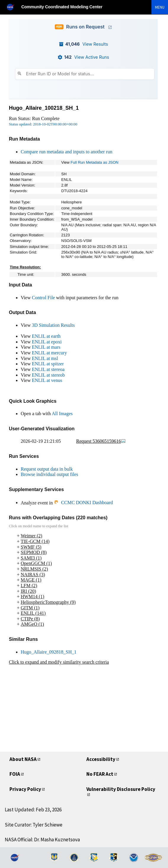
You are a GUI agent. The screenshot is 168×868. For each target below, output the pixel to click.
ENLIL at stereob (48, 375)
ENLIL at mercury (49, 353)
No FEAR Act (100, 774)
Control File (43, 298)
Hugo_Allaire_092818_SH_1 (49, 652)
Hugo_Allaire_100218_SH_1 (44, 108)
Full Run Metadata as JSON (95, 162)
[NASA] (13, 7)
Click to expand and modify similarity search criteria (59, 662)
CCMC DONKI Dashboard (83, 503)
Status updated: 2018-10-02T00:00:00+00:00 (43, 124)
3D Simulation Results (53, 325)
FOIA (15, 774)
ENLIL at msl (45, 358)
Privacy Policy (25, 789)
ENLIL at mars (46, 347)
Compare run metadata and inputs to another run (67, 152)
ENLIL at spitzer (48, 364)
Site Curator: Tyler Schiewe (34, 825)
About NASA (23, 759)
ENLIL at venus (47, 380)
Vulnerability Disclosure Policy (121, 789)
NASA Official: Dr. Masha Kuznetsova (42, 840)
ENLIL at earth (46, 336)
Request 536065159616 (101, 441)
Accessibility (101, 759)
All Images (62, 414)
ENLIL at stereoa (48, 369)
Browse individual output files (49, 474)
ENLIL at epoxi (47, 342)
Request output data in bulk (47, 469)
